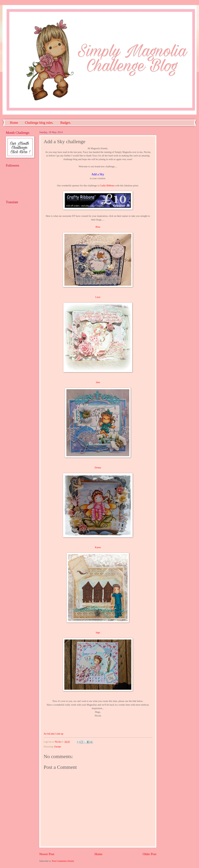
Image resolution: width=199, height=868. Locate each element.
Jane (98, 382)
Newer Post (47, 854)
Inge (98, 632)
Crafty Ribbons (107, 186)
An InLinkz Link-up (53, 734)
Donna (98, 468)
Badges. (66, 123)
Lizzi (98, 297)
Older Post (150, 854)
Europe (58, 747)
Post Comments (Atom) (63, 861)
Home (14, 123)
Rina (98, 227)
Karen (98, 547)
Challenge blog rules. (39, 123)
